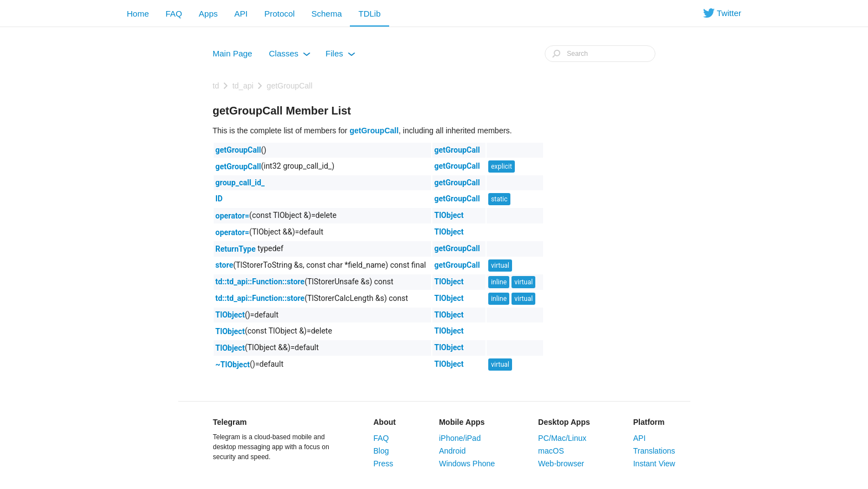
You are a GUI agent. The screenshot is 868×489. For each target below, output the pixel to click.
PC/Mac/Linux (562, 438)
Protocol (279, 14)
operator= (232, 216)
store (224, 265)
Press (384, 464)
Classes (290, 56)
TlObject (449, 215)
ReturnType (236, 249)
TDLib (369, 14)
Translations (654, 451)
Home (138, 14)
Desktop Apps (564, 422)
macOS (551, 451)
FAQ (174, 14)
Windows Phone (467, 464)
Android (452, 451)
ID (219, 199)
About (385, 422)
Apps (208, 14)
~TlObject (232, 365)
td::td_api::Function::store (260, 282)
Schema (326, 14)
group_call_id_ (240, 183)
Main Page (232, 53)
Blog (381, 451)
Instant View (654, 464)
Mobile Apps (462, 422)
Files (340, 56)
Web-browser (561, 464)
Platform (649, 422)
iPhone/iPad (460, 438)
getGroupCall (290, 86)
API (241, 14)
